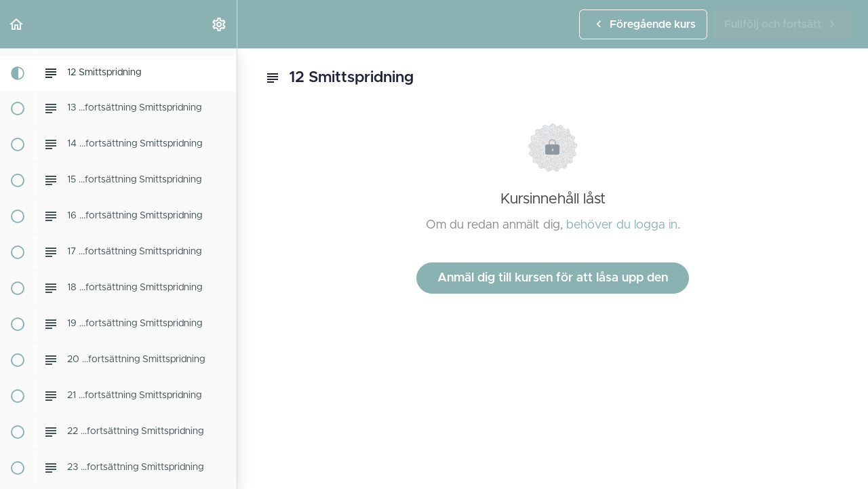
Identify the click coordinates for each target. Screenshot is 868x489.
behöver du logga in (622, 225)
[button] (17, 24)
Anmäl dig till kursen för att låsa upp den (553, 278)
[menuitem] (220, 24)
